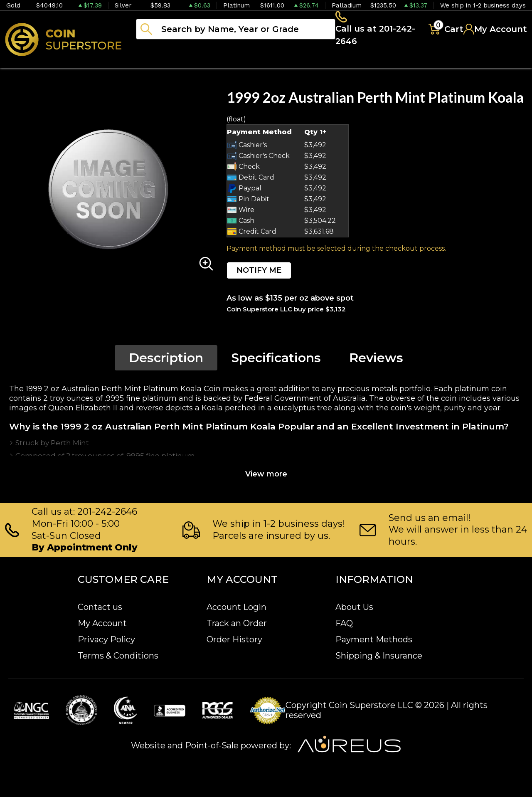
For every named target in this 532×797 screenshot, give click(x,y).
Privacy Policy (106, 640)
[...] (236, 30)
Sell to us (505, 62)
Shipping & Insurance (379, 656)
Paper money (301, 62)
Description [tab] (166, 360)
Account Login (236, 607)
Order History (234, 640)
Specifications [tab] (276, 360)
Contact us (100, 607)
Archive (370, 62)
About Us (354, 607)
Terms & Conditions (118, 656)
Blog (420, 62)
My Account (102, 624)
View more (266, 476)
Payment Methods (374, 640)
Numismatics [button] (220, 62)
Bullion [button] (153, 62)
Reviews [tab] (376, 360)
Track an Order (237, 624)
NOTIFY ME (259, 273)
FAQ (344, 624)
